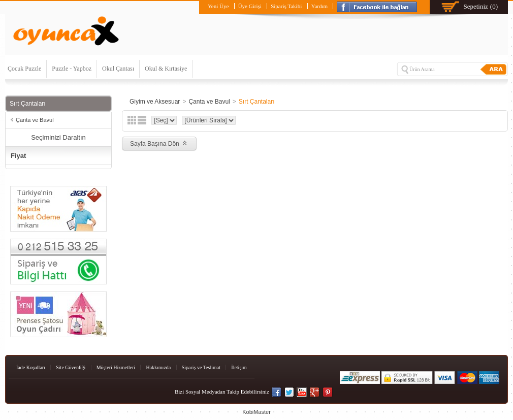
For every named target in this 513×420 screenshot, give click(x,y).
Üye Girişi (250, 6)
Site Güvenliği (71, 367)
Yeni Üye (218, 6)
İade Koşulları (31, 367)
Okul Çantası (118, 69)
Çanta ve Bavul (35, 120)
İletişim (239, 367)
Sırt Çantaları (257, 102)
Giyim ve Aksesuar (155, 102)
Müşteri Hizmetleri (116, 367)
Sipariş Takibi (286, 6)
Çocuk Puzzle (24, 69)
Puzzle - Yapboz (72, 69)
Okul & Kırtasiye (166, 69)
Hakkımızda (158, 367)
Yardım (320, 6)
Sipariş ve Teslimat (201, 367)
